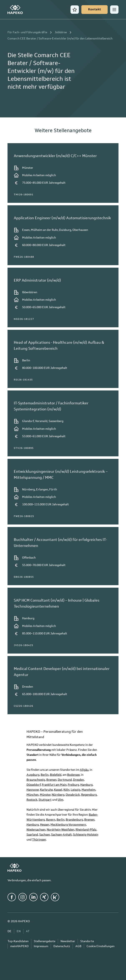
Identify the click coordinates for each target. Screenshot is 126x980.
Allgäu (84, 770)
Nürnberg (58, 795)
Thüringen (39, 840)
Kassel (58, 790)
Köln (66, 790)
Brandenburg (74, 820)
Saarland (32, 835)
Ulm (60, 800)
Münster (45, 795)
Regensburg (89, 795)
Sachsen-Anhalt (61, 835)
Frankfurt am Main (54, 785)
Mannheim (88, 790)
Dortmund (65, 780)
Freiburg (73, 785)
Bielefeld (56, 775)
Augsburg (33, 775)
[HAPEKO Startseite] (15, 10)
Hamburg (86, 785)
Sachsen (45, 835)
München (33, 795)
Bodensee (73, 775)
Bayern (51, 820)
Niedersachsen (36, 830)
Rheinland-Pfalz (86, 830)
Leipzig (76, 790)
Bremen (51, 780)
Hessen (45, 825)
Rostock (32, 800)
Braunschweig (36, 780)
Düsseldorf (34, 785)
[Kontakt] (94, 10)
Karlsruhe (46, 790)
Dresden (78, 780)
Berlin (45, 775)
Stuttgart (45, 800)
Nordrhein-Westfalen (60, 830)
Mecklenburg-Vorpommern (68, 825)
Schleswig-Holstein (86, 835)
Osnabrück (73, 795)
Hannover (33, 790)
